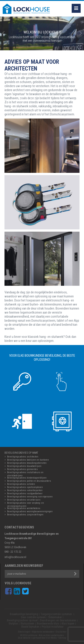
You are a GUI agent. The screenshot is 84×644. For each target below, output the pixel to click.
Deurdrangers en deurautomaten (58, 620)
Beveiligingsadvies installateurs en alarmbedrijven (25, 473)
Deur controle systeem (33, 617)
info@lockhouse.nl (15, 557)
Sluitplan (13, 624)
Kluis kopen (68, 624)
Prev (3, 33)
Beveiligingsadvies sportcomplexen (25, 487)
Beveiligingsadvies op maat (22, 620)
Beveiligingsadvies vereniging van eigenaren (30, 497)
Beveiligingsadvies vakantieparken (25, 490)
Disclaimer (61, 632)
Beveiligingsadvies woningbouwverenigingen (30, 511)
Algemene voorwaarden (43, 632)
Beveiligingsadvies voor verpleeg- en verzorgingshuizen (26, 503)
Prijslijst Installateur (53, 627)
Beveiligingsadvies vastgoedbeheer (25, 493)
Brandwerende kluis (48, 624)
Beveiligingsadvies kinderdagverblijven (27, 478)
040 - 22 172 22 (13, 552)
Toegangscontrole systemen (57, 614)
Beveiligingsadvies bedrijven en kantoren (28, 460)
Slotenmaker (55, 617)
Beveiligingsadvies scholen (21, 484)
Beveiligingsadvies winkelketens (24, 508)
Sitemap (62, 638)
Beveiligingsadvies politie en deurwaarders (29, 481)
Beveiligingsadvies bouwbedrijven (24, 466)
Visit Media (51, 638)
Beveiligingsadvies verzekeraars (24, 500)
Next (81, 33)
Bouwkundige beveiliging (24, 614)
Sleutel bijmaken (30, 627)
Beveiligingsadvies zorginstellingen (25, 515)
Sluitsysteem (27, 624)
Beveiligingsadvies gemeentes (23, 469)
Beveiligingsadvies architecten (23, 457)
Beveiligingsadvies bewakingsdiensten (27, 463)
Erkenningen (24, 632)
